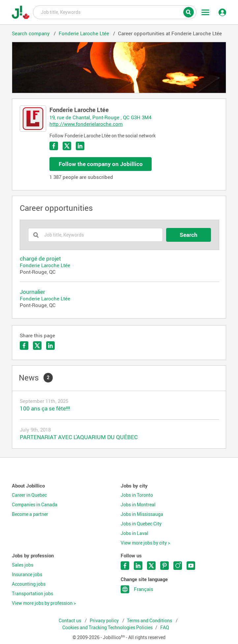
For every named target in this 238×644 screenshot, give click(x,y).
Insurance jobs (27, 574)
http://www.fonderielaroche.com (86, 124)
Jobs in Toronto (137, 495)
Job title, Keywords (115, 12)
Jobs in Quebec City (141, 524)
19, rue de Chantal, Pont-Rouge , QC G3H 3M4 (100, 117)
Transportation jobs (32, 594)
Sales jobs (23, 565)
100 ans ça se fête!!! (45, 408)
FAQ (165, 628)
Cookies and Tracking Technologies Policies (107, 628)
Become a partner (30, 514)
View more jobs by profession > (44, 603)
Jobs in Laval (134, 533)
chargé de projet (40, 259)
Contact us (70, 621)
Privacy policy (105, 621)
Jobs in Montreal (138, 505)
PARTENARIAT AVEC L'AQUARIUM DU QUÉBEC (79, 437)
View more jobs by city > (145, 543)
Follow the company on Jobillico (101, 164)
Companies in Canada (35, 505)
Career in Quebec (29, 495)
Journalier (32, 292)
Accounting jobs (29, 584)
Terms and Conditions (150, 621)
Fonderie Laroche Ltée (45, 265)
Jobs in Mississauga (142, 514)
